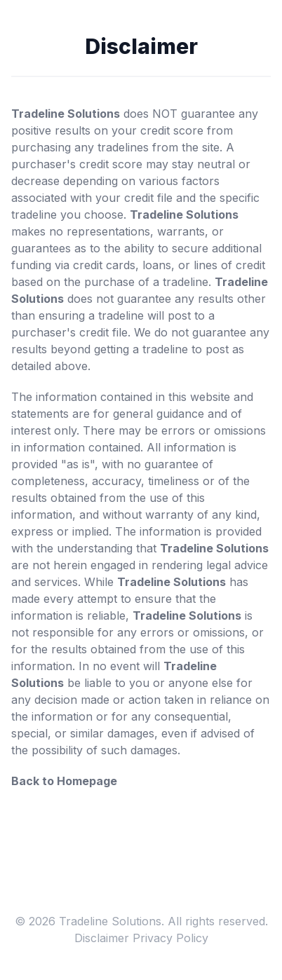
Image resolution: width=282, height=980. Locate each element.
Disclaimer (102, 938)
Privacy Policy (170, 938)
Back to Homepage (64, 781)
